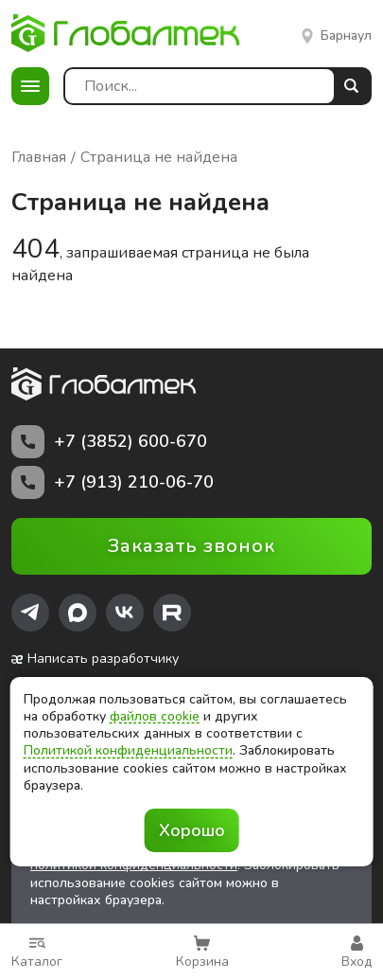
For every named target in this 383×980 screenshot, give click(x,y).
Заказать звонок (191, 546)
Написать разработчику (95, 659)
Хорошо (192, 830)
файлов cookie (155, 716)
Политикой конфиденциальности (128, 750)
